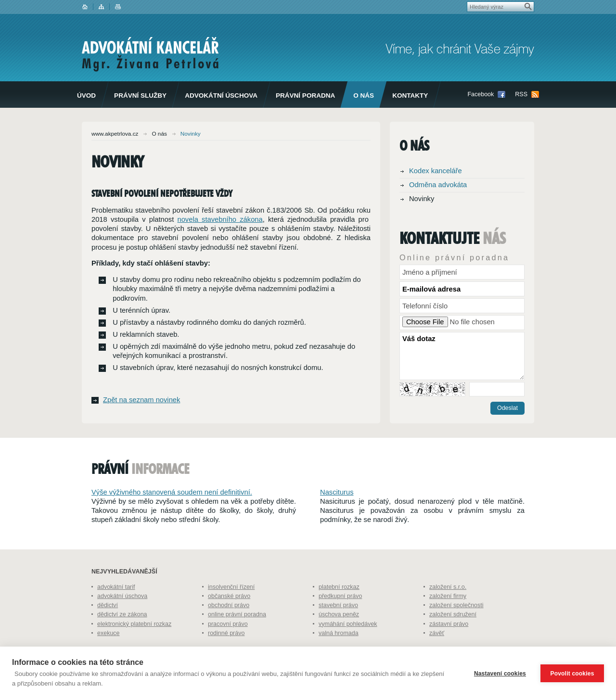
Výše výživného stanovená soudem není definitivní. (172, 513)
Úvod (86, 95)
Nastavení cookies (500, 674)
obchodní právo (229, 626)
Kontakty (410, 95)
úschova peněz (339, 636)
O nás (364, 95)
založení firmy (448, 617)
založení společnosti (456, 626)
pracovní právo (228, 645)
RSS (521, 94)
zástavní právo (449, 645)
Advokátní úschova (221, 95)
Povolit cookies (572, 674)
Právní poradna (305, 95)
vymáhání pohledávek (348, 645)
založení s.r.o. (448, 608)
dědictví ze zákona (122, 636)
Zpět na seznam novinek (141, 400)
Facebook (481, 94)
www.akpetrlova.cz (115, 134)
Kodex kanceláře (436, 171)
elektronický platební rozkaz (134, 645)
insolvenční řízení (231, 608)
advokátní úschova (122, 617)
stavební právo (338, 626)
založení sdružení (453, 636)
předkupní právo (340, 617)
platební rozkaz (339, 608)
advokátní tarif (116, 608)
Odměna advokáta (438, 185)
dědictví (108, 626)
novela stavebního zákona (220, 219)
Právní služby (140, 95)
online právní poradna (237, 636)
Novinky (422, 199)
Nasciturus (337, 513)
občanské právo (229, 617)
